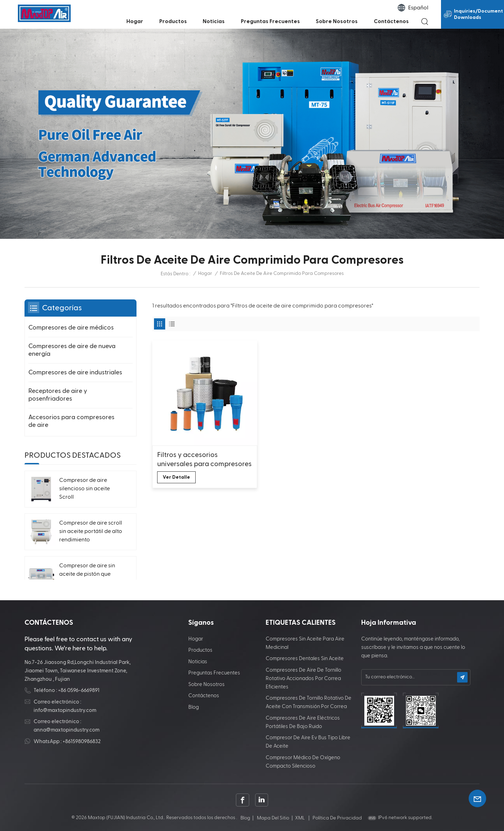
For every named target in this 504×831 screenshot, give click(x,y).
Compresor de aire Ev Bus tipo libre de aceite (308, 742)
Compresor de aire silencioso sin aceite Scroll (85, 489)
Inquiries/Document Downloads (478, 14)
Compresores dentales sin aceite (305, 659)
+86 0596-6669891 (79, 690)
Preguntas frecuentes (270, 21)
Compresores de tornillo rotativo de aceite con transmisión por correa (309, 702)
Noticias (214, 21)
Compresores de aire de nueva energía (72, 350)
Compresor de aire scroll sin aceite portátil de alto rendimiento (91, 532)
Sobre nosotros (337, 21)
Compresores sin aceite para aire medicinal (305, 643)
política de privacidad (337, 818)
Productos (173, 21)
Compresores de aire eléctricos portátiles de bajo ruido (303, 722)
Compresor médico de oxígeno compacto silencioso (303, 762)
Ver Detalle (176, 477)
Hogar (135, 21)
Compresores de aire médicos (71, 328)
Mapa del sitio (273, 818)
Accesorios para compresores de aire (71, 421)
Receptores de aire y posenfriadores (58, 395)
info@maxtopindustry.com (65, 710)
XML (300, 818)
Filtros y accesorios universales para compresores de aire (204, 460)
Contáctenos (391, 21)
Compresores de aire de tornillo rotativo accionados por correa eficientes (303, 678)
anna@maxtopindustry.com (66, 730)
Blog (194, 707)
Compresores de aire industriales (75, 372)
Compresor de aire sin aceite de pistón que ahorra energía (87, 574)
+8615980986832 (82, 742)
